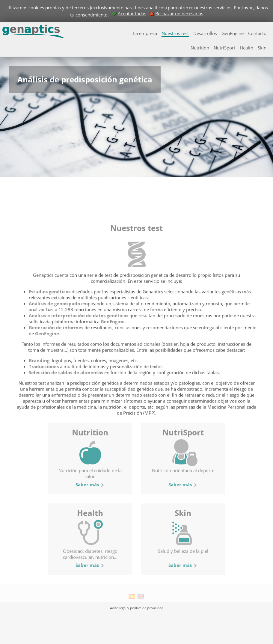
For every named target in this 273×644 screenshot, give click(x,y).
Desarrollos (205, 33)
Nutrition (200, 48)
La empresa (145, 33)
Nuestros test (175, 33)
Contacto (257, 33)
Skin (262, 48)
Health (246, 48)
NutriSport (224, 48)
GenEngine (233, 33)
